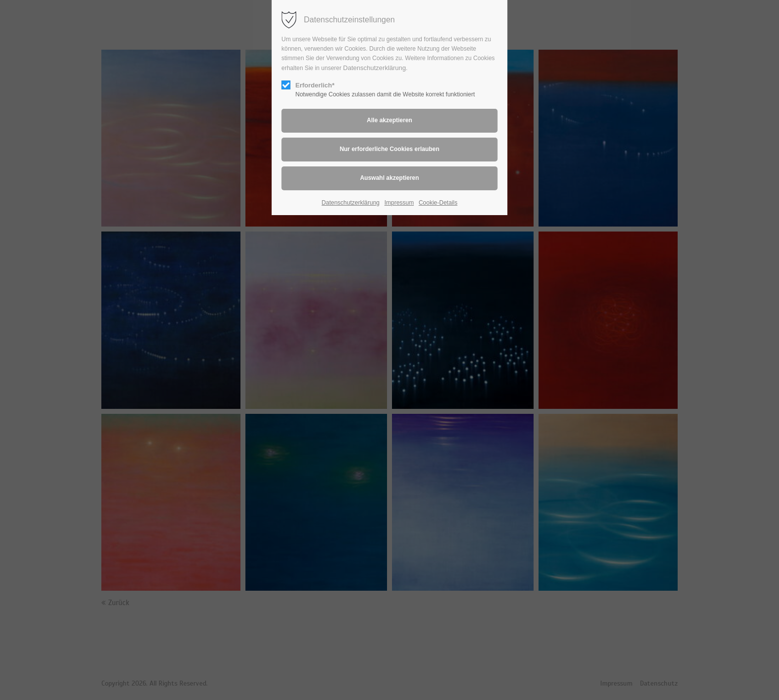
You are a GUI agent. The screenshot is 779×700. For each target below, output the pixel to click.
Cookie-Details (438, 203)
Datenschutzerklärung (375, 68)
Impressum (399, 203)
